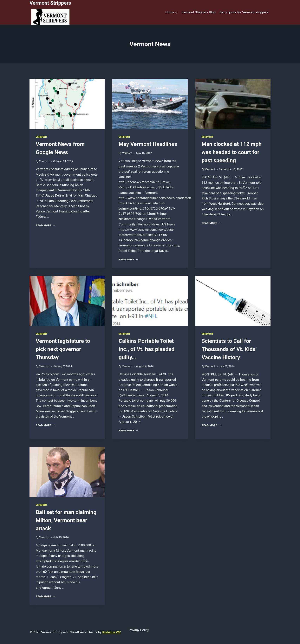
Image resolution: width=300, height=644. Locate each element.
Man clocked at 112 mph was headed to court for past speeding (232, 152)
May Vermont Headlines (148, 144)
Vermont (42, 137)
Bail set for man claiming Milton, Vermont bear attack (66, 520)
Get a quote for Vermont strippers (244, 12)
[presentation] (67, 104)
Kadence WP (112, 632)
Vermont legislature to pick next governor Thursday (63, 349)
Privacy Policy (139, 630)
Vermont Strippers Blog (198, 12)
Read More (46, 225)
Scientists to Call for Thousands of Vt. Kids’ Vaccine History (229, 349)
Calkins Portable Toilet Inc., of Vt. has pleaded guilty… (147, 349)
